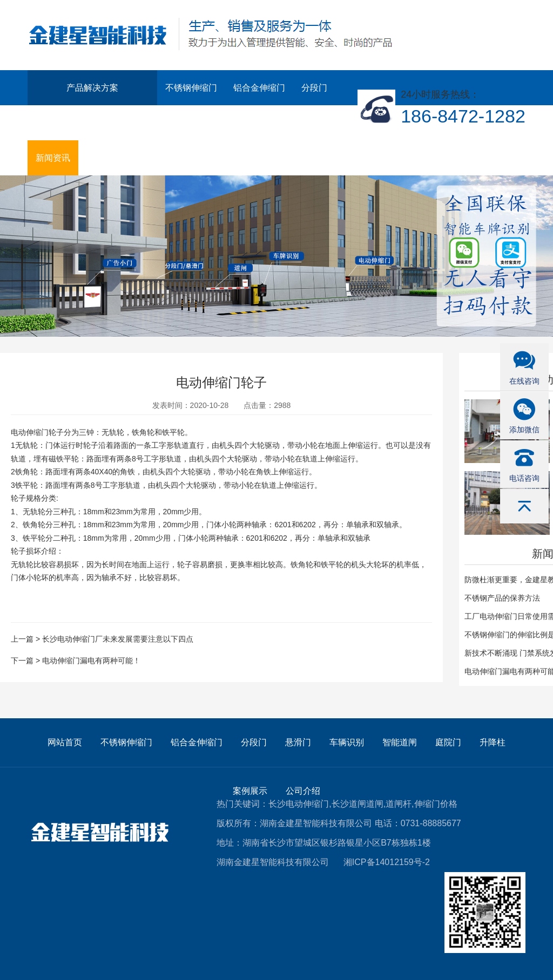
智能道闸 (146, 123)
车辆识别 (95, 123)
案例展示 (281, 123)
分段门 (314, 88)
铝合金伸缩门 (259, 88)
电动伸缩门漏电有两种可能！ (91, 661)
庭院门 (192, 123)
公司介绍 (332, 123)
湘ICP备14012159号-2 (387, 862)
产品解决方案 (92, 88)
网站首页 (65, 742)
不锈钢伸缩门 (191, 88)
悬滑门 (49, 123)
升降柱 (234, 123)
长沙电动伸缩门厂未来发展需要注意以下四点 (118, 639)
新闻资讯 (53, 158)
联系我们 (104, 158)
